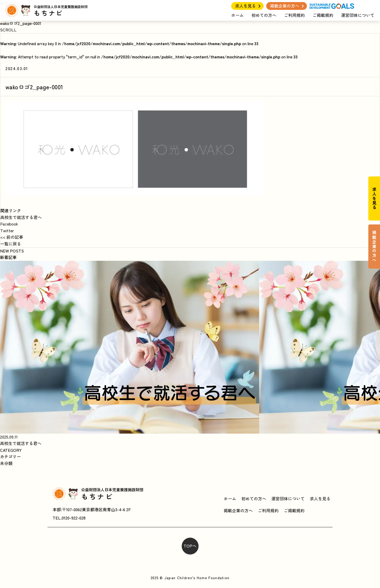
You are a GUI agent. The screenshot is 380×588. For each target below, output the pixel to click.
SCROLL (8, 30)
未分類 (6, 463)
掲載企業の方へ (285, 6)
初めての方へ (264, 15)
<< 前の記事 (12, 237)
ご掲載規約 (323, 15)
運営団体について (358, 15)
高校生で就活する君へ (21, 217)
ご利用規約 (294, 15)
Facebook (9, 224)
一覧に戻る (11, 244)
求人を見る (245, 6)
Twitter (7, 230)
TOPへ (190, 546)
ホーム (237, 15)
